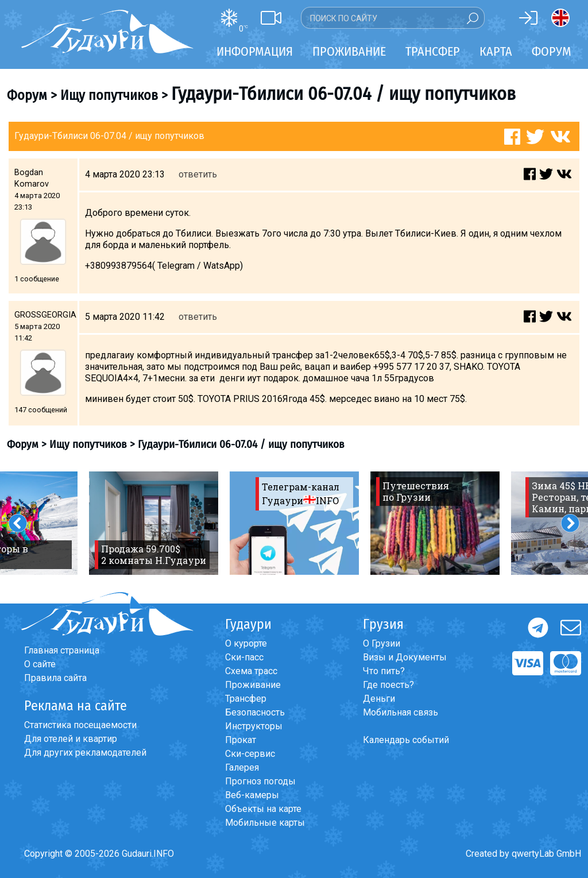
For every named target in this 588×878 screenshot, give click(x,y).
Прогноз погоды (260, 781)
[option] (154, 523)
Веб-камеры (252, 795)
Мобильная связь (401, 712)
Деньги (379, 699)
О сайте (40, 664)
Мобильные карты (265, 823)
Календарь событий (406, 740)
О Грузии (382, 643)
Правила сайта (55, 678)
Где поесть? (388, 685)
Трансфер (246, 699)
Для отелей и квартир (71, 739)
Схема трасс (251, 671)
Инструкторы (254, 726)
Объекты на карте (263, 809)
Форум (552, 51)
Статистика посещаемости (80, 725)
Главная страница (62, 650)
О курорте (246, 643)
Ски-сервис (250, 754)
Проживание (253, 685)
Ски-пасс (244, 657)
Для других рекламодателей (85, 753)
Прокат (241, 740)
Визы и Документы (405, 657)
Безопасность (255, 712)
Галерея (242, 767)
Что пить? (384, 671)
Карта (496, 51)
